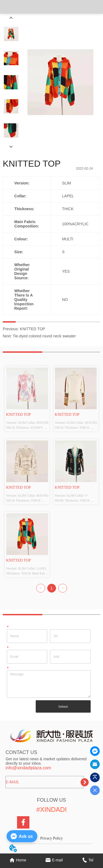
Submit (63, 707)
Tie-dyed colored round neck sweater (44, 336)
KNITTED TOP (32, 329)
